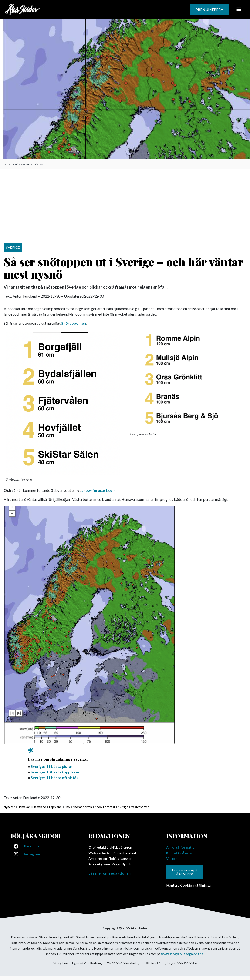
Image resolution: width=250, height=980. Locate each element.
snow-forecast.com (99, 490)
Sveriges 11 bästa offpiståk (55, 778)
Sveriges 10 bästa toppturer (55, 772)
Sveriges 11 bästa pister (52, 766)
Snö (67, 807)
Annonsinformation (181, 847)
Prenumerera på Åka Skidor (185, 872)
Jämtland (40, 807)
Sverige (123, 807)
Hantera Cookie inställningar (189, 885)
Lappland (55, 807)
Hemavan (24, 807)
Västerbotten (140, 807)
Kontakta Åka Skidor (183, 853)
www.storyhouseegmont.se (182, 954)
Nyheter (9, 807)
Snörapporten (74, 323)
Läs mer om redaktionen (110, 873)
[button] (209, 10)
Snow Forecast (105, 807)
